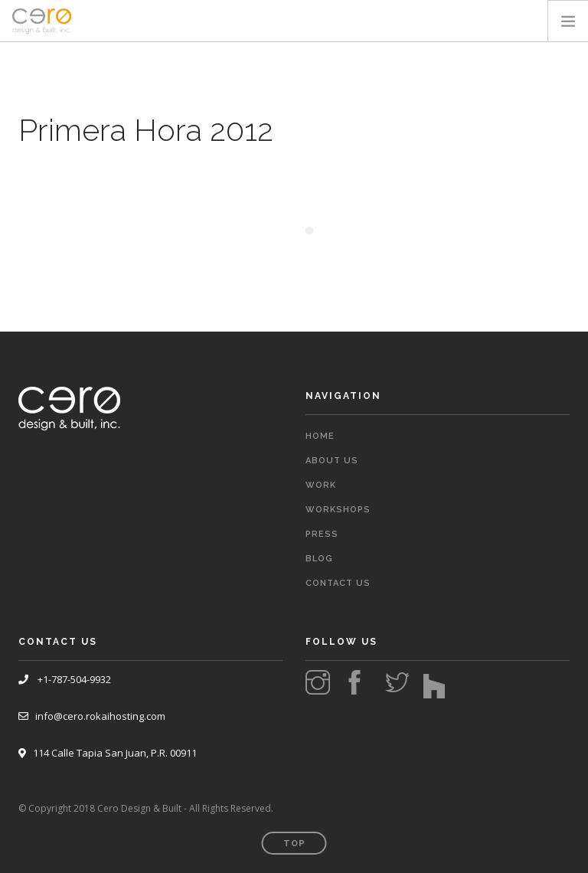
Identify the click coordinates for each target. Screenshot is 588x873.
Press (322, 534)
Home (320, 436)
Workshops (338, 510)
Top (294, 844)
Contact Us (338, 583)
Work (321, 485)
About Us (332, 461)
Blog (319, 559)
